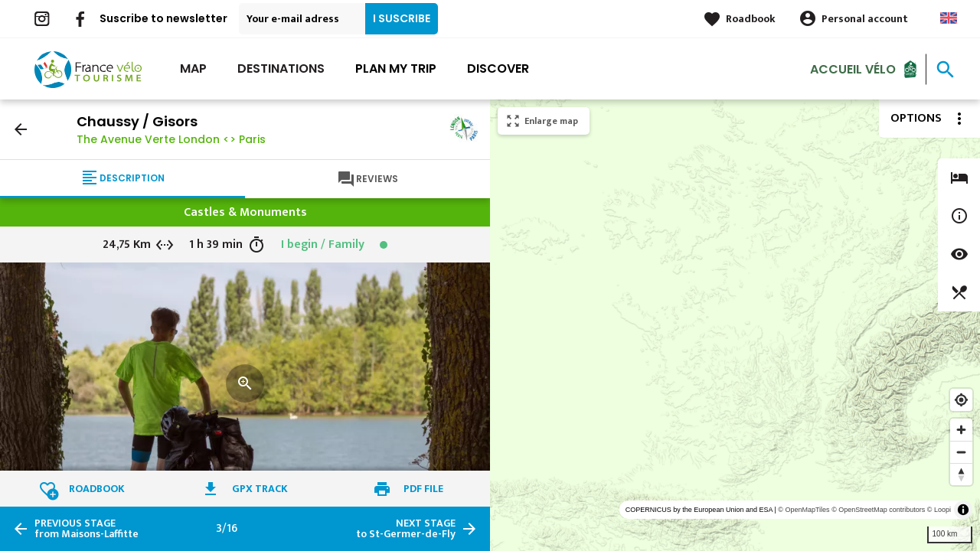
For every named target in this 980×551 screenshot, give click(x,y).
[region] (735, 325)
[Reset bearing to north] (961, 474)
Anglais (949, 18)
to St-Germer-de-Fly (406, 529)
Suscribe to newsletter (163, 18)
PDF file (423, 489)
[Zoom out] (961, 452)
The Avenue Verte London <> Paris (171, 139)
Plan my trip (396, 68)
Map (193, 68)
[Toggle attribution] (963, 510)
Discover (498, 68)
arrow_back (21, 129)
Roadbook (751, 19)
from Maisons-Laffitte (87, 529)
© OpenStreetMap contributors (878, 510)
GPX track (260, 489)
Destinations (281, 68)
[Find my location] (961, 400)
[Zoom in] (961, 430)
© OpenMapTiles (804, 510)
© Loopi (939, 510)
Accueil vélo (853, 68)
